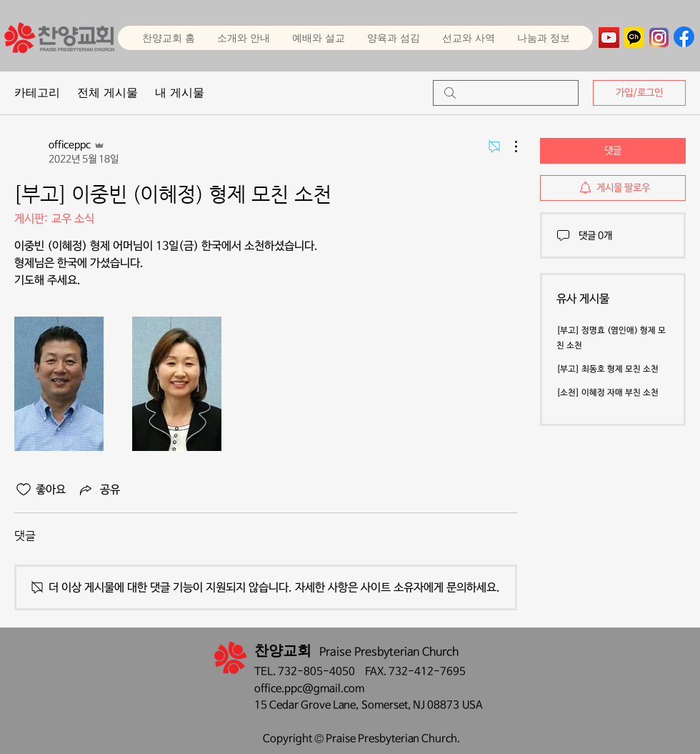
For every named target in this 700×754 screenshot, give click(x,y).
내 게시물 (180, 93)
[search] (506, 93)
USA (472, 705)
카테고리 (37, 93)
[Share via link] (99, 490)
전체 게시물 (107, 93)
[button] (318, 38)
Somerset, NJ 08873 (412, 705)
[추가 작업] (509, 147)
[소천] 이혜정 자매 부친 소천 (607, 393)
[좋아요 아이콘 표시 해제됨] (24, 490)
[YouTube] (609, 38)
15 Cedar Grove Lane (305, 705)
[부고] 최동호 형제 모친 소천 (607, 369)
